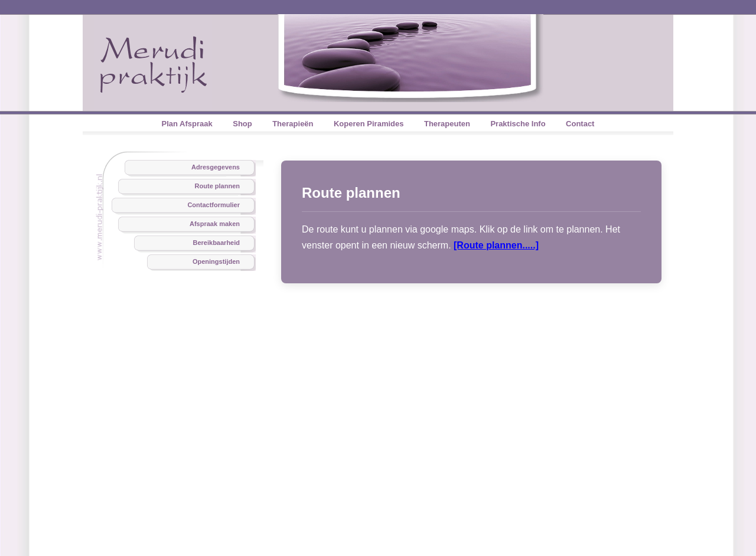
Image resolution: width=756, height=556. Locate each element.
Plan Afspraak (187, 124)
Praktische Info (518, 124)
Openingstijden (216, 261)
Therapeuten (447, 124)
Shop (242, 124)
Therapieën (293, 124)
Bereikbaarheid (216, 243)
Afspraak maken (215, 224)
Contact (580, 124)
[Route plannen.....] (496, 245)
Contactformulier (214, 205)
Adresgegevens (216, 167)
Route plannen (217, 186)
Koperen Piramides (369, 124)
